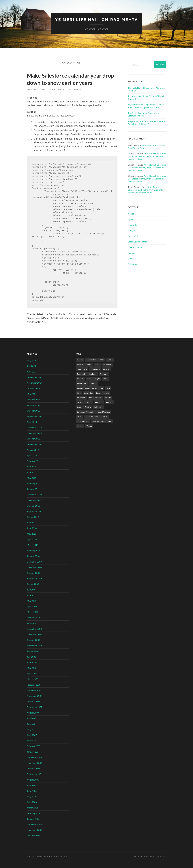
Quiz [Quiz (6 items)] (79, 407)
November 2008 (34, 634)
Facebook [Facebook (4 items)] (81, 374)
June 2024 (32, 371)
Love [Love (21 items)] (98, 393)
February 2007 (34, 746)
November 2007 (34, 696)
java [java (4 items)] (79, 393)
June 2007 (32, 724)
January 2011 (33, 489)
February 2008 (34, 685)
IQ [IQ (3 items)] (102, 388)
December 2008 (34, 629)
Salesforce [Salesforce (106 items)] (99, 407)
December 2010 (34, 495)
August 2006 (33, 780)
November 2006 (34, 763)
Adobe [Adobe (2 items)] (80, 360)
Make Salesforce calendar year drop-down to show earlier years (71, 79)
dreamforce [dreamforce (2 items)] (82, 369)
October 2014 (33, 399)
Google (131, 230)
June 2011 (32, 472)
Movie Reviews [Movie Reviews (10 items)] (95, 398)
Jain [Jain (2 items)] (108, 388)
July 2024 (31, 366)
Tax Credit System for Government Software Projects (144, 114)
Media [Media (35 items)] (106, 393)
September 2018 (35, 377)
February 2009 (34, 617)
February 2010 (34, 550)
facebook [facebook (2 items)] (93, 374)
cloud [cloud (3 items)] (89, 364)
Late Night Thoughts (137, 241)
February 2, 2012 (36, 89)
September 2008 (35, 645)
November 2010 (34, 500)
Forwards (132, 225)
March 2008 (33, 679)
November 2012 (34, 433)
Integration (133, 236)
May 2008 (32, 668)
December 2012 (34, 427)
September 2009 (35, 578)
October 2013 (33, 411)
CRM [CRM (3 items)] (97, 364)
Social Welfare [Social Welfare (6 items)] (104, 412)
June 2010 (32, 528)
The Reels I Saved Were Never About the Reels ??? (146, 89)
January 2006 (33, 819)
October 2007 (33, 701)
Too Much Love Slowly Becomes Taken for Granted (147, 97)
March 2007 (33, 740)
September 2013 (35, 416)
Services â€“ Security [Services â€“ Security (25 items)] (86, 412)
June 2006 (32, 791)
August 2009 (33, 584)
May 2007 (32, 729)
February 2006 (34, 813)
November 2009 (34, 567)
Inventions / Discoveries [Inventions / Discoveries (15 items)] (87, 388)
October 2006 (33, 768)
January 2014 (33, 405)
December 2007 (34, 690)
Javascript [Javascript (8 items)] (88, 393)
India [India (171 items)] (105, 379)
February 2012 (34, 461)
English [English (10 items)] (106, 369)
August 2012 (33, 450)
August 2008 (33, 651)
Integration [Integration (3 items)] (82, 383)
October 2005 (33, 835)
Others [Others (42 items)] (89, 402)
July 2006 (31, 785)
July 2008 (31, 657)
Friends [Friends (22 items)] (80, 379)
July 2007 (31, 718)
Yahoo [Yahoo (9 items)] (89, 426)
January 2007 (33, 752)
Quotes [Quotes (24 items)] (88, 407)
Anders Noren (152, 856)
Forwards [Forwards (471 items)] (104, 374)
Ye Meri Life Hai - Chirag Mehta (96, 19)
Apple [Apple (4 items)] (110, 360)
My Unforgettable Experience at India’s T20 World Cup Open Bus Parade (146, 106)
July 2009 (31, 589)
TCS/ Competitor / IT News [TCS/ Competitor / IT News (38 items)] (96, 416)
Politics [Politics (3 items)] (109, 402)
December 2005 (34, 824)
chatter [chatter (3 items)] (80, 364)
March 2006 (33, 807)
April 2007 (32, 735)
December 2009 (34, 562)
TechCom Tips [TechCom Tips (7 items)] (83, 421)
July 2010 (31, 522)
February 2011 (34, 483)
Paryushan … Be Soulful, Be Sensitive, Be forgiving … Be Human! (146, 123)
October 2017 (33, 388)
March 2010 (33, 545)
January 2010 (33, 556)
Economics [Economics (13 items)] (95, 369)
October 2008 (33, 640)
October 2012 (33, 439)
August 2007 (33, 713)
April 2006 (32, 802)
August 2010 (33, 517)
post (130, 258)
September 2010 (35, 511)
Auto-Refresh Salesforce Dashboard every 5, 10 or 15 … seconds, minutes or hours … (147, 156)
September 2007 (35, 707)
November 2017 (34, 383)
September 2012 (35, 444)
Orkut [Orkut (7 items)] (80, 402)
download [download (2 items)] (107, 364)
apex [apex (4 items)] (102, 360)
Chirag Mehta (56, 89)
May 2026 (32, 360)
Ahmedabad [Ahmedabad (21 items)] (91, 360)
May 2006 (32, 796)
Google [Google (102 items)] (97, 379)
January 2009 (33, 623)
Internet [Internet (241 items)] (93, 383)
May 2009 (32, 601)
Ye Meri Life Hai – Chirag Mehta (51, 856)
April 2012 (32, 455)
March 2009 (33, 612)
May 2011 (32, 478)
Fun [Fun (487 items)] (89, 379)
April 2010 (32, 539)
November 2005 (34, 830)
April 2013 (32, 422)
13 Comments (75, 89)
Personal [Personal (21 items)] (99, 402)
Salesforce (133, 264)
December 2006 (34, 757)
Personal (132, 253)
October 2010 (33, 506)
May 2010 (32, 534)
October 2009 (33, 573)
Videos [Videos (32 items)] (80, 426)
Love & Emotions (136, 247)
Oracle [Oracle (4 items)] (108, 398)
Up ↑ (164, 856)
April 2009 (32, 606)
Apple (131, 219)
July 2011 (31, 467)
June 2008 (32, 662)
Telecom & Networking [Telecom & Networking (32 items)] (102, 421)
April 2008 (32, 673)
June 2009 (32, 595)
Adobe (131, 214)
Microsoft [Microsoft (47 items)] (81, 398)
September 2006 (35, 774)
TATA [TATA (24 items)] (79, 416)
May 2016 (32, 394)
